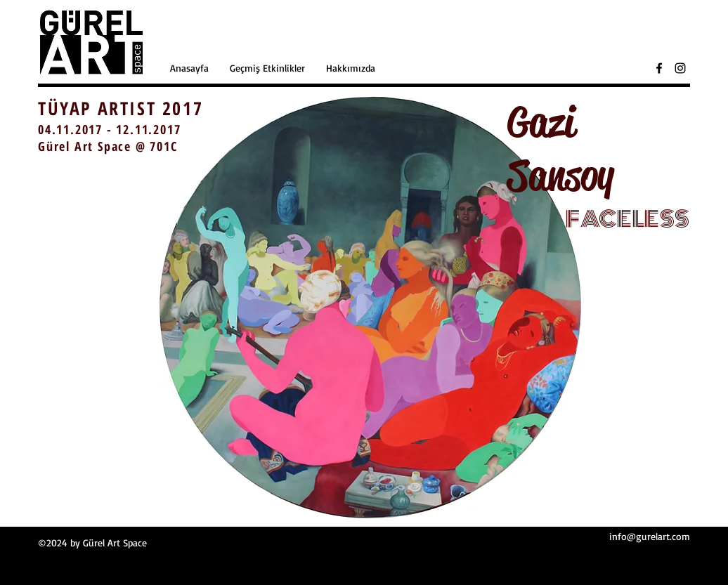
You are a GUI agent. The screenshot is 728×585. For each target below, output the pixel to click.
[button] (267, 68)
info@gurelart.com (650, 536)
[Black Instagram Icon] (680, 68)
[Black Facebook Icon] (659, 68)
